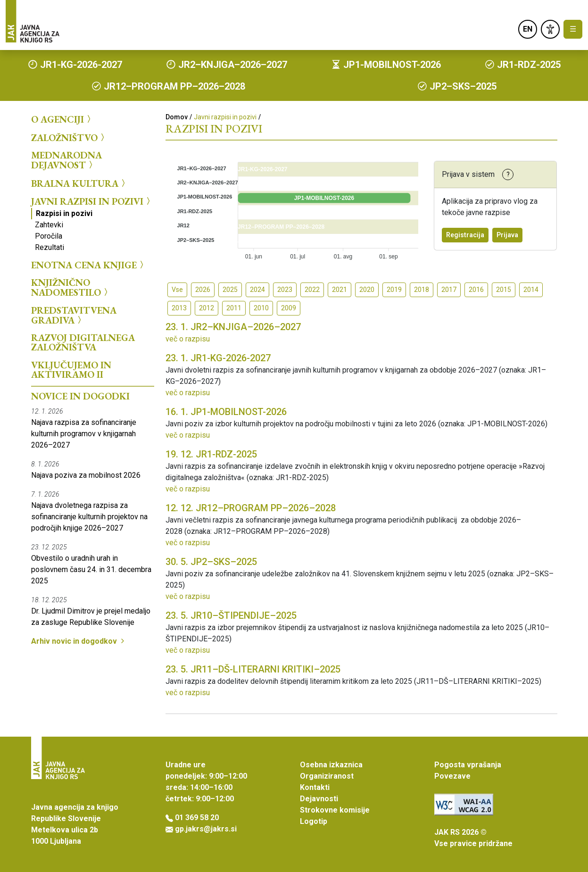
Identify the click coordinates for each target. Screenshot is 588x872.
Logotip (314, 821)
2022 (312, 290)
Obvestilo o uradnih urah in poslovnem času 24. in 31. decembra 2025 (91, 569)
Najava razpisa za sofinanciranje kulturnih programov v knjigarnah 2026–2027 (84, 434)
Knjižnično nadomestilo (71, 287)
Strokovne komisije (335, 810)
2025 (230, 290)
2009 (289, 308)
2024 (257, 290)
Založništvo (69, 137)
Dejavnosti (319, 799)
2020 (367, 290)
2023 (285, 290)
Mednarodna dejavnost (66, 160)
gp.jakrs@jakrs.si (206, 829)
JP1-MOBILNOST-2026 (226, 412)
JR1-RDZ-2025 (211, 454)
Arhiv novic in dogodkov (79, 641)
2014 (531, 290)
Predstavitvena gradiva (74, 315)
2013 (179, 308)
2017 (449, 290)
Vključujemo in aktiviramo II (71, 370)
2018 (422, 290)
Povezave (452, 776)
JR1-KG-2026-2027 (218, 358)
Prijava (507, 235)
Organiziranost (327, 776)
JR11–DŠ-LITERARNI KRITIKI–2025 (253, 669)
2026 (203, 290)
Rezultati (50, 247)
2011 (234, 308)
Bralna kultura (79, 183)
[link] (550, 29)
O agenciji (62, 119)
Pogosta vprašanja (468, 765)
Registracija (465, 235)
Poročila (49, 236)
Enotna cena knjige (89, 265)
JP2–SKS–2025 (211, 562)
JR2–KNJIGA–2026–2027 (233, 327)
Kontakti (315, 787)
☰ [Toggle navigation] (573, 29)
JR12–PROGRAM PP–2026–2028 (251, 508)
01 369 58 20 (197, 818)
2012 (207, 308)
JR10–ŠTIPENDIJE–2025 (231, 615)
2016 (476, 290)
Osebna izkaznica (331, 765)
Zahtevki (49, 225)
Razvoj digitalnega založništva (83, 342)
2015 (504, 290)
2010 (261, 308)
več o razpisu (188, 339)
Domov (177, 117)
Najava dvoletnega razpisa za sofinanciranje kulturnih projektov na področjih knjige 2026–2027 (89, 517)
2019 (394, 290)
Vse (177, 290)
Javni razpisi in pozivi (92, 201)
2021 (340, 290)
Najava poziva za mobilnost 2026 (86, 475)
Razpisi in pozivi (64, 213)
